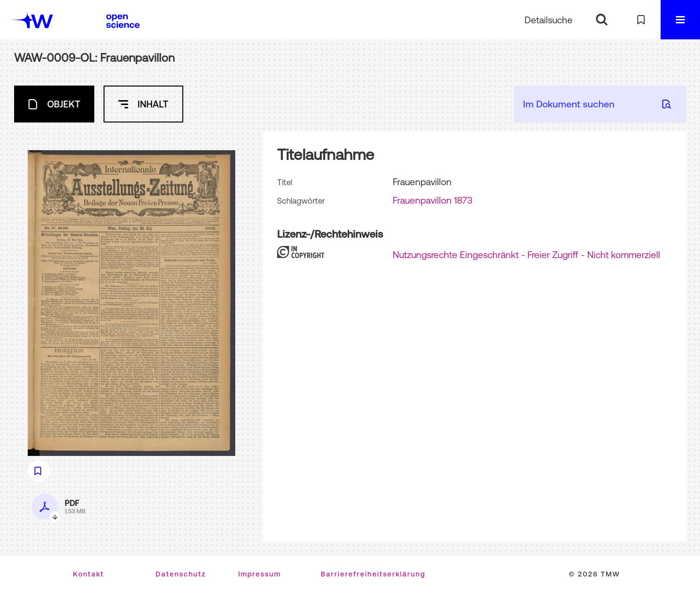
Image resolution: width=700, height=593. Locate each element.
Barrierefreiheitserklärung (373, 574)
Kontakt (88, 574)
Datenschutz (181, 574)
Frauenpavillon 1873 (433, 200)
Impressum (260, 574)
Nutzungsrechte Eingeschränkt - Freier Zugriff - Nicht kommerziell (526, 255)
